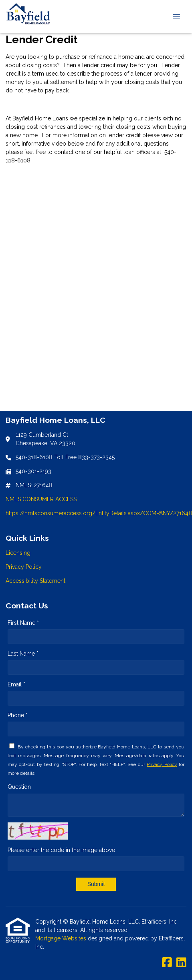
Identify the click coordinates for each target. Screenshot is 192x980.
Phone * (18, 715)
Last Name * (23, 654)
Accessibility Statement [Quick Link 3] (35, 581)
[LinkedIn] (181, 963)
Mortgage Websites (62, 938)
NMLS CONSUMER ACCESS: (42, 499)
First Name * (23, 623)
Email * (16, 684)
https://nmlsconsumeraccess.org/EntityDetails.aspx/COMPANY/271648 (99, 513)
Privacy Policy (162, 764)
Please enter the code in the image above (61, 850)
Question (19, 787)
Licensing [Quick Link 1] (18, 553)
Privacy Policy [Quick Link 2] (24, 567)
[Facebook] (167, 963)
